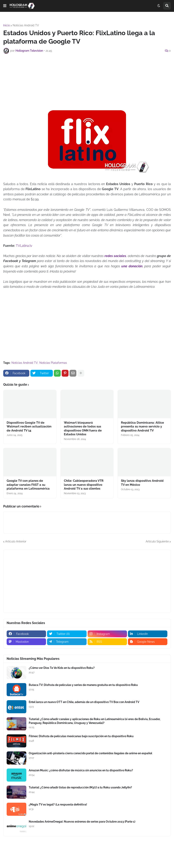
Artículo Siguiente (157, 541)
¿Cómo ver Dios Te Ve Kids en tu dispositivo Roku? (62, 668)
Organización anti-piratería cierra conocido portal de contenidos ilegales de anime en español (90, 753)
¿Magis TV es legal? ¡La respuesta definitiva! (58, 804)
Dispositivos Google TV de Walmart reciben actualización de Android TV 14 (29, 427)
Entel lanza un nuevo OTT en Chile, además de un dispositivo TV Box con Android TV (84, 702)
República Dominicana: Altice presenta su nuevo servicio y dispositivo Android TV (142, 427)
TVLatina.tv (25, 246)
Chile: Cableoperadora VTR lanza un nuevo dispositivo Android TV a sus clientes (84, 485)
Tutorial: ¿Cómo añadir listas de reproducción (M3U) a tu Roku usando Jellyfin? (80, 787)
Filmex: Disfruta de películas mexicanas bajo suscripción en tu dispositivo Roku (81, 736)
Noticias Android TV (26, 25)
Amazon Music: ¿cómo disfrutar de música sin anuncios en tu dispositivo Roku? (81, 770)
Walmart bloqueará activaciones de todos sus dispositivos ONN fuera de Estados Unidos (83, 429)
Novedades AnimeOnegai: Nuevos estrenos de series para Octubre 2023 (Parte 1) (82, 822)
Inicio (7, 25)
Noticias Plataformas (53, 363)
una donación (132, 266)
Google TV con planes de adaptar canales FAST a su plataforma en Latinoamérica (28, 485)
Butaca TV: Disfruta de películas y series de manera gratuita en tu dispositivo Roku (83, 685)
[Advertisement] (87, 68)
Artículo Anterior (16, 541)
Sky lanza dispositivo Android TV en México (142, 483)
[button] (5, 6)
